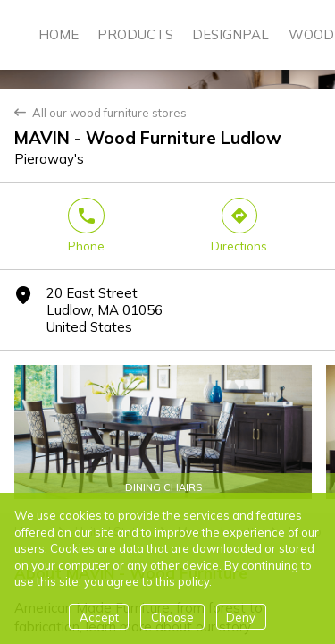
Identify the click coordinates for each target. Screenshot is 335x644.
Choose (172, 617)
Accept (99, 617)
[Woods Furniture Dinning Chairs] (163, 432)
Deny (241, 617)
